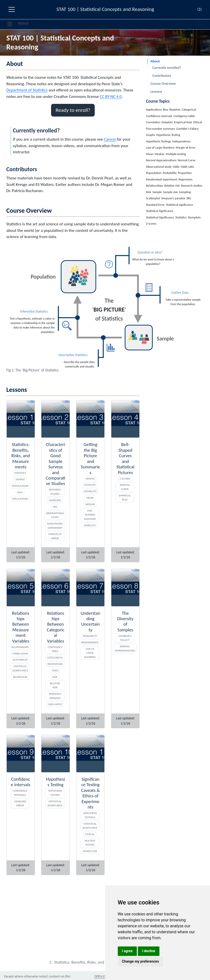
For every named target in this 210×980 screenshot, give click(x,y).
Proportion (55, 664)
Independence (90, 642)
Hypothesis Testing (55, 793)
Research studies (55, 492)
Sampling (55, 500)
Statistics (20, 473)
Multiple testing (90, 843)
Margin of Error (55, 536)
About (23, 23)
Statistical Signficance (90, 826)
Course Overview (163, 83)
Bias (20, 492)
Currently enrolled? (167, 68)
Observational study (55, 515)
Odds (55, 670)
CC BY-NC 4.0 (111, 97)
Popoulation (20, 486)
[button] (10, 24)
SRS (55, 507)
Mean (90, 498)
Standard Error (20, 803)
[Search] (196, 24)
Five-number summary (90, 515)
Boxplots (90, 525)
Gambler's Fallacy (125, 638)
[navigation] (113, 24)
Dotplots (90, 485)
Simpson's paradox (55, 696)
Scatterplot (20, 660)
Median (90, 504)
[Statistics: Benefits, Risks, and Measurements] (94, 962)
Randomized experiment (55, 526)
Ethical (90, 834)
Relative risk (55, 685)
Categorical (55, 657)
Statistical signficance (55, 803)
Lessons (156, 91)
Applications (20, 499)
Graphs (90, 479)
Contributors (162, 76)
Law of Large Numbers (90, 653)
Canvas (110, 139)
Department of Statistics (27, 90)
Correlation (20, 653)
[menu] (12, 9)
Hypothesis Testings (90, 815)
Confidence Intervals (20, 793)
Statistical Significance (20, 668)
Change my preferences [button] (140, 961)
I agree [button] (127, 951)
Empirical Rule (125, 498)
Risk (55, 677)
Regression (20, 677)
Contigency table (55, 649)
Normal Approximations (125, 648)
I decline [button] (149, 951)
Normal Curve (125, 487)
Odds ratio (55, 704)
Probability (90, 636)
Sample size (90, 851)
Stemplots (90, 491)
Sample (20, 479)
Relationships (20, 647)
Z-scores (125, 479)
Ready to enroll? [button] (73, 110)
